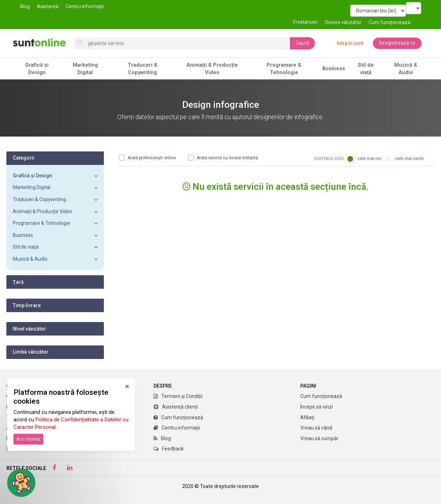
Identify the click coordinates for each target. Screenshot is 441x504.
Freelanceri (306, 22)
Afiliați (307, 417)
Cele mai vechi (404, 159)
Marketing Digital (85, 69)
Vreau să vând (316, 428)
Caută (302, 43)
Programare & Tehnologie (284, 69)
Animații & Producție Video (212, 69)
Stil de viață (366, 69)
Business (334, 68)
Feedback (169, 449)
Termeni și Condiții (178, 396)
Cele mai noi (364, 159)
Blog (25, 6)
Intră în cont (350, 43)
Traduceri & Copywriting (143, 69)
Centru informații (85, 6)
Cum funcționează (178, 417)
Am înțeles (28, 439)
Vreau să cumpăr (319, 438)
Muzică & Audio (406, 69)
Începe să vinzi (317, 407)
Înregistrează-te (397, 43)
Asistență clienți (176, 407)
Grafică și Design (37, 69)
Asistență (48, 6)
